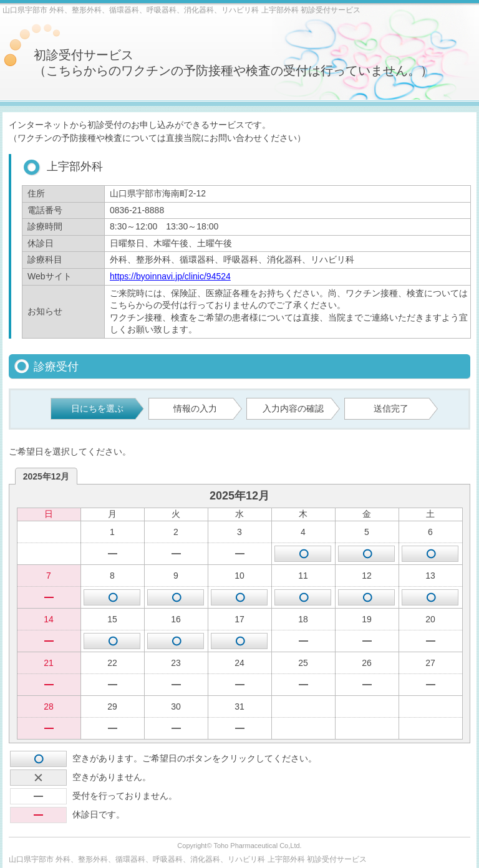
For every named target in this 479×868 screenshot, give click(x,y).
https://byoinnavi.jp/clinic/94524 (170, 276)
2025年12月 (46, 476)
